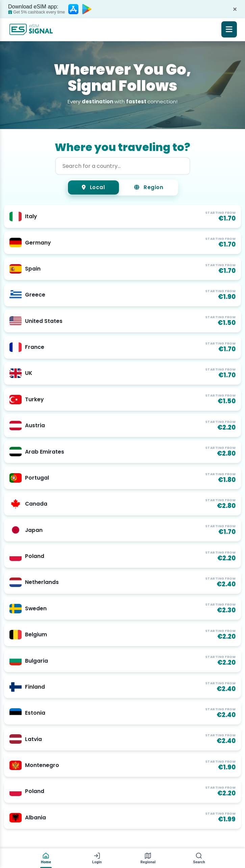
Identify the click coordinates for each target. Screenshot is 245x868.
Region (149, 188)
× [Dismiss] (235, 9)
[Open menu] (229, 29)
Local (93, 188)
